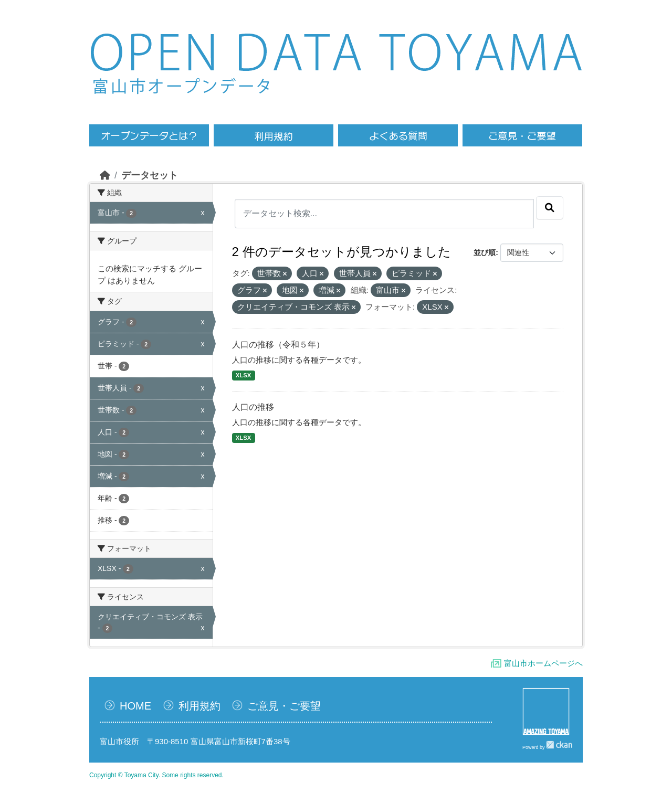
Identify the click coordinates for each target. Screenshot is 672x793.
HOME (135, 706)
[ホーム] (105, 175)
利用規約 (199, 706)
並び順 (485, 252)
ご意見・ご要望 (284, 706)
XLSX (243, 375)
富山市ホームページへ (543, 663)
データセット (150, 175)
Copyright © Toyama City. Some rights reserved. (156, 775)
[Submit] (550, 208)
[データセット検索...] (385, 214)
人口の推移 (253, 407)
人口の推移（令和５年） (278, 345)
